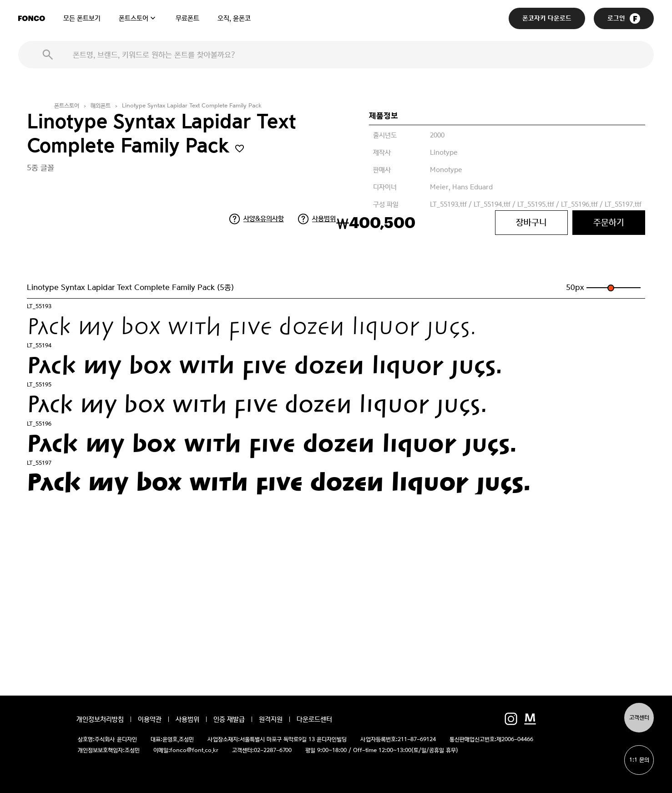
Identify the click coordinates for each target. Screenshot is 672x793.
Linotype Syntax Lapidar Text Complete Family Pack (192, 106)
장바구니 (531, 222)
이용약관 (150, 719)
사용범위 (324, 219)
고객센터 (639, 718)
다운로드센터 (314, 719)
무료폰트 (187, 18)
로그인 (624, 18)
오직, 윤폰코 (234, 18)
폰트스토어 (134, 18)
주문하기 (609, 222)
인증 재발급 (229, 719)
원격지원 (271, 719)
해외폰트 (101, 106)
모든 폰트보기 (82, 18)
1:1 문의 (639, 760)
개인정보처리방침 (100, 719)
